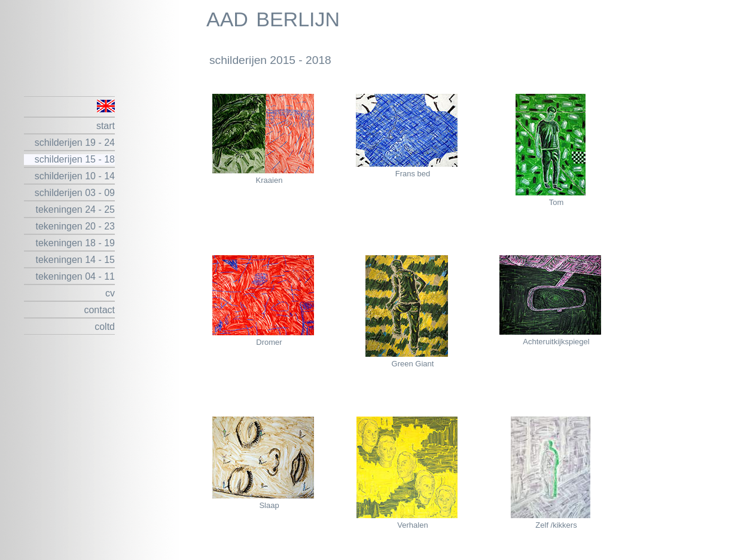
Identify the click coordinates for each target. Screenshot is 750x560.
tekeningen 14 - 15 (75, 260)
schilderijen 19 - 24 (75, 143)
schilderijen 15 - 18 (75, 159)
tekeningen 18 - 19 (75, 243)
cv (110, 293)
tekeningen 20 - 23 (75, 226)
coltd (105, 327)
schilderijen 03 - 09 (75, 193)
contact (99, 310)
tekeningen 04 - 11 (75, 276)
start (106, 126)
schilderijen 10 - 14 (75, 176)
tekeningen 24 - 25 (75, 209)
